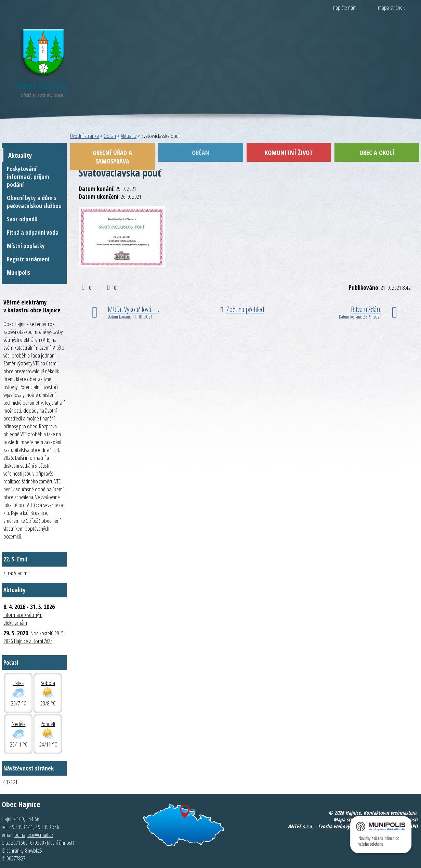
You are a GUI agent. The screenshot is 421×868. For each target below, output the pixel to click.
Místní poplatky (26, 246)
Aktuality (129, 136)
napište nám (345, 7)
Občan (110, 136)
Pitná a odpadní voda (33, 232)
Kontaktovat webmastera (390, 813)
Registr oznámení (28, 259)
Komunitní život (289, 152)
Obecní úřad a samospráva (112, 157)
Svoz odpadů (22, 219)
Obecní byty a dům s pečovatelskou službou (34, 202)
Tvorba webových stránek (345, 826)
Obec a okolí (377, 152)
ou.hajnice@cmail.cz (34, 835)
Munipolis (18, 273)
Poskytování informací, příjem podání (28, 177)
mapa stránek (391, 7)
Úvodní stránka (84, 136)
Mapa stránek (348, 819)
